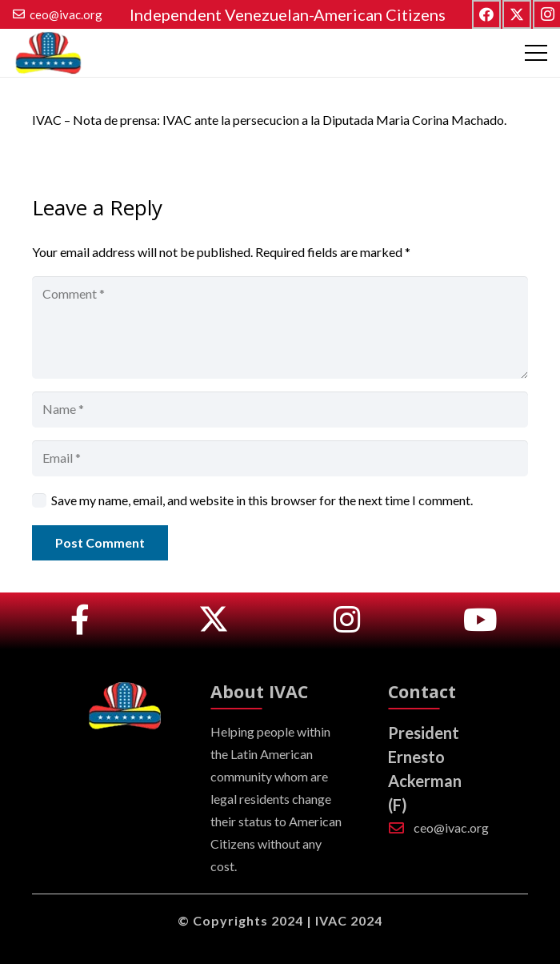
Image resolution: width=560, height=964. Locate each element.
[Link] (80, 621)
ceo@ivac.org (451, 827)
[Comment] (280, 327)
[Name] (280, 410)
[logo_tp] (48, 53)
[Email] (280, 458)
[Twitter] (517, 14)
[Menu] (536, 53)
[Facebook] (486, 14)
